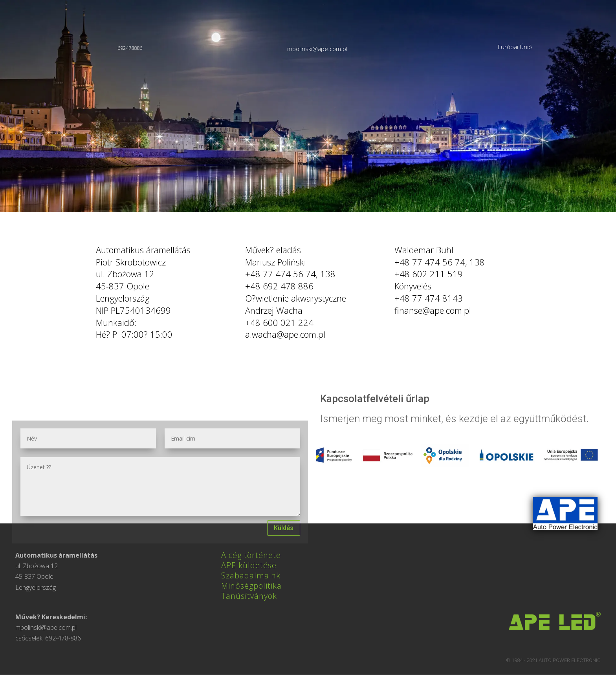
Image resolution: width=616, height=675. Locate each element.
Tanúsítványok (249, 596)
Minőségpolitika (251, 586)
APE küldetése (249, 565)
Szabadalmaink (251, 575)
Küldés (284, 528)
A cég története (251, 555)
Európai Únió (515, 47)
